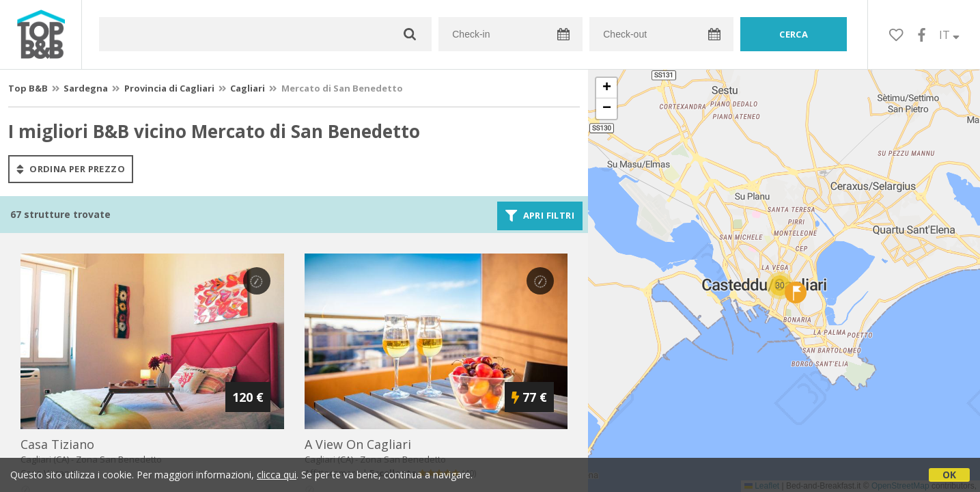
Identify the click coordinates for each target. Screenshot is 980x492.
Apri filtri (540, 216)
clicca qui (277, 475)
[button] (780, 286)
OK (949, 475)
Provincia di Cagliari (169, 88)
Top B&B (28, 88)
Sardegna (86, 88)
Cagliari (248, 88)
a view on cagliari (358, 444)
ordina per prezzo (71, 169)
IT (949, 35)
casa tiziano (57, 444)
